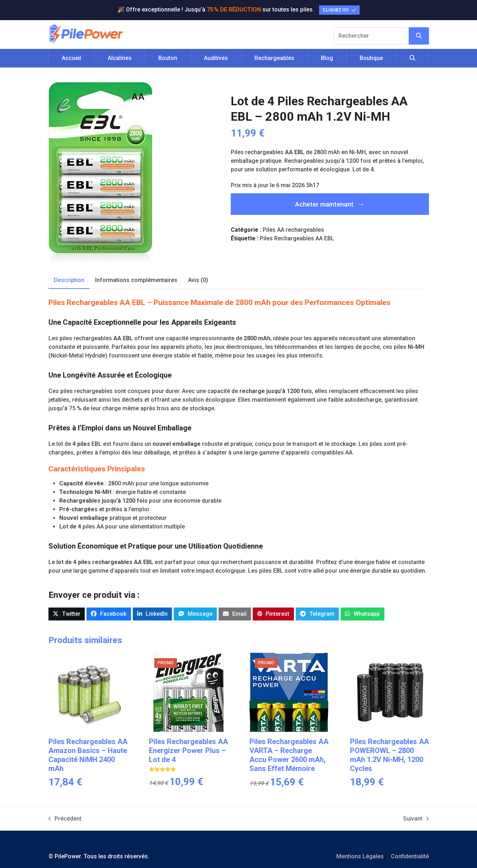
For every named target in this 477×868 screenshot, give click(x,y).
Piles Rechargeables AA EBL (297, 238)
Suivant (416, 819)
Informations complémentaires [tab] (136, 280)
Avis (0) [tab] (198, 280)
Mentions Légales (360, 856)
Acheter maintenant (324, 204)
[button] (413, 58)
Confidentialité (410, 856)
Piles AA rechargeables (293, 230)
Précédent (65, 819)
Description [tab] (69, 280)
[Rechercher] (419, 36)
